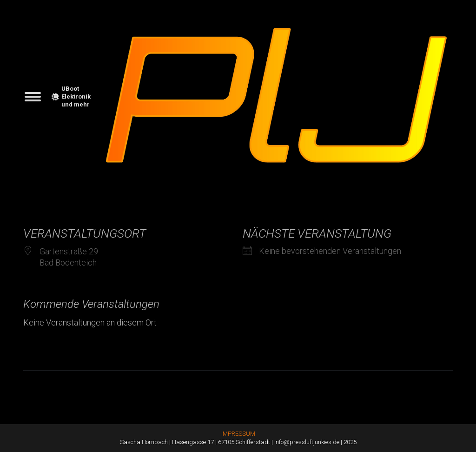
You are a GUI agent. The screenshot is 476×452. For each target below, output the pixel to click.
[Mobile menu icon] (33, 97)
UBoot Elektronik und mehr (71, 96)
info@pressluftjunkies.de (307, 442)
